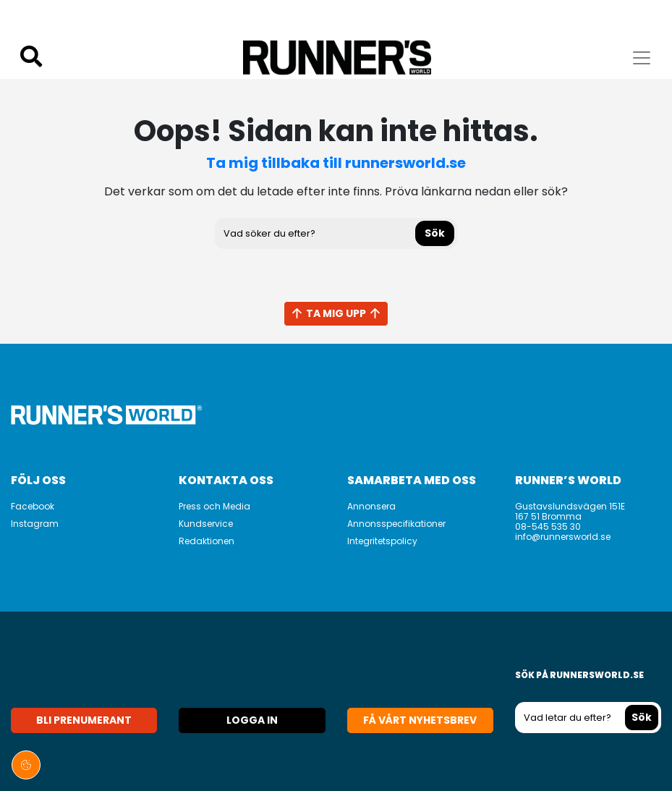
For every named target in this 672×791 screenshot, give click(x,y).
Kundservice (206, 524)
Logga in (252, 720)
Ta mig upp (336, 313)
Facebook (33, 506)
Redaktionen (207, 541)
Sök (435, 233)
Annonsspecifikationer (396, 524)
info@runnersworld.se (563, 537)
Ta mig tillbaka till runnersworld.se (336, 163)
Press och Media (214, 506)
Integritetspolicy (382, 541)
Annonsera (371, 506)
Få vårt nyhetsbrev (420, 720)
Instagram (35, 524)
